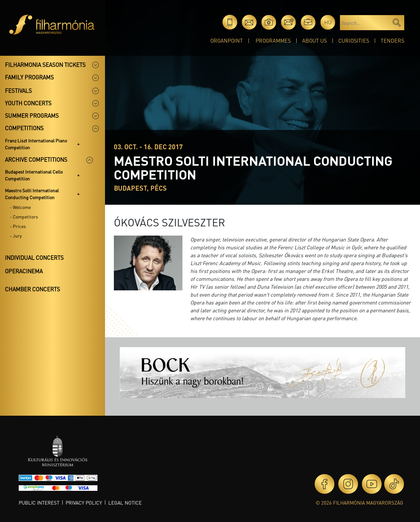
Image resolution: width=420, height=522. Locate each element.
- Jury (16, 236)
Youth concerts (28, 103)
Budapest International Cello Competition (34, 175)
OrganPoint (227, 41)
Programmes (273, 41)
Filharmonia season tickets (45, 65)
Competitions (24, 128)
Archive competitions (36, 159)
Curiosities (354, 41)
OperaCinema (24, 271)
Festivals (18, 91)
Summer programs (32, 115)
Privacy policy (84, 503)
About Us (315, 41)
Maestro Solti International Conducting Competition (32, 194)
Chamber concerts (32, 289)
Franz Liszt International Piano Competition (36, 144)
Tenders (392, 41)
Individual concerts (34, 258)
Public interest (39, 503)
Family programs (29, 77)
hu (328, 22)
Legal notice (125, 503)
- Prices (18, 226)
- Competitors (24, 217)
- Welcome (20, 207)
